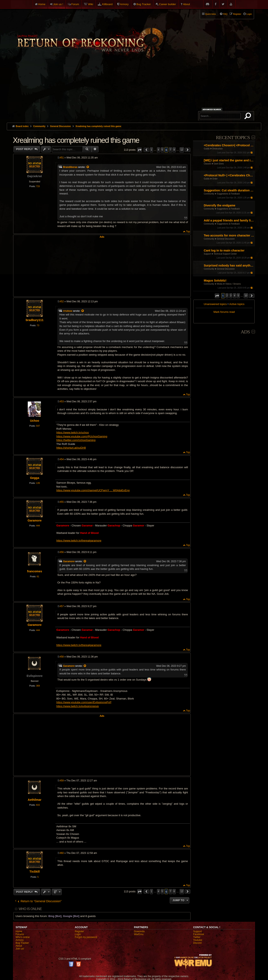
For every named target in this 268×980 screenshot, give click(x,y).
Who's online (23, 937)
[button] (217, 296)
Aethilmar (35, 800)
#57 (62, 606)
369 (38, 686)
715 (38, 186)
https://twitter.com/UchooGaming (76, 440)
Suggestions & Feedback (228, 194)
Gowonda (139, 931)
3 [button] (231, 296)
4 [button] (235, 296)
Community (209, 194)
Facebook (199, 934)
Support (207, 254)
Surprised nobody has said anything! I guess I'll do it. (229, 265)
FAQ (225, 14)
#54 (62, 459)
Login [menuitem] (249, 14)
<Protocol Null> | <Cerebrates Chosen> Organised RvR (229, 175)
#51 (62, 158)
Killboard (107, 4)
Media (220, 284)
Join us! (20, 949)
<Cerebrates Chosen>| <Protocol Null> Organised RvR (229, 145)
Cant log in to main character (224, 250)
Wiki (91, 4)
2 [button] (227, 296)
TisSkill (35, 872)
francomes (35, 571)
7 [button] (170, 150)
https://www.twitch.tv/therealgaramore (79, 541)
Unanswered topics (215, 304)
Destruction (218, 149)
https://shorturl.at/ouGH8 (71, 448)
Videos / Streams (233, 284)
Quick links (210, 14)
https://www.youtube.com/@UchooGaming (82, 436)
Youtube (198, 940)
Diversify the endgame (219, 205)
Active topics (237, 304)
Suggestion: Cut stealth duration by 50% (229, 190)
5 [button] (238, 296)
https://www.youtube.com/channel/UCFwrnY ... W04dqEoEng (93, 490)
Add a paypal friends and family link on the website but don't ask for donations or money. (229, 220)
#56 (62, 552)
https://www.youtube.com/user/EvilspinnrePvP (84, 702)
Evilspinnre (35, 676)
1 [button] (152, 150)
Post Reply (25, 149)
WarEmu (139, 934)
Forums (20, 934)
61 (38, 576)
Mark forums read (224, 312)
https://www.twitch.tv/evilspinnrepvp (78, 706)
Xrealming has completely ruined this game (98, 126)
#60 (62, 853)
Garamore (35, 520)
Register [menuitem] (237, 14)
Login (78, 934)
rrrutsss (68, 311)
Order (215, 179)
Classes (207, 164)
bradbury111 (35, 320)
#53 (62, 402)
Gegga (35, 478)
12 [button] (182, 150)
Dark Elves (219, 164)
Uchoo (35, 421)
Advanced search (212, 109)
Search (248, 117)
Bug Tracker (144, 4)
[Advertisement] (134, 92)
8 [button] (174, 150)
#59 (62, 781)
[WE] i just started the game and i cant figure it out (229, 160)
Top (188, 232)
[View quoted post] (88, 167)
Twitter (197, 937)
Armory (124, 4)
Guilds (207, 149)
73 (38, 325)
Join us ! (58, 4)
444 (38, 526)
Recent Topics (233, 137)
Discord (197, 943)
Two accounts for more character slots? (229, 235)
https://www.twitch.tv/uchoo (73, 432)
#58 (62, 657)
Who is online (30, 909)
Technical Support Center (225, 254)
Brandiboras (70, 167)
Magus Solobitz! (215, 280)
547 (38, 426)
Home (42, 4)
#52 (62, 301)
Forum (75, 4)
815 (38, 805)
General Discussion (226, 239)
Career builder (167, 4)
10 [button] (246, 296)
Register (79, 931)
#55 (62, 502)
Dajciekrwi (35, 176)
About (186, 4)
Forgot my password (86, 937)
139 (38, 483)
